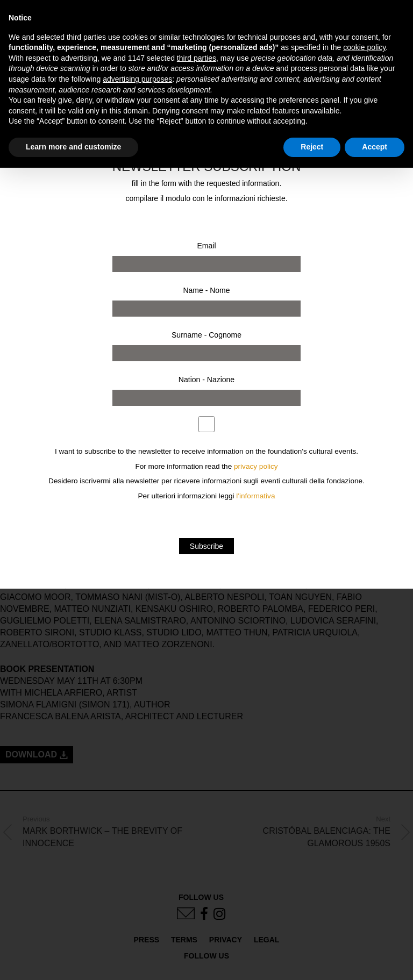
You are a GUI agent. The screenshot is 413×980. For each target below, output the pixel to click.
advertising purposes (137, 79)
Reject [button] (312, 147)
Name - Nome (206, 290)
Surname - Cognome (206, 335)
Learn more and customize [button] (73, 147)
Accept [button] (375, 147)
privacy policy (256, 466)
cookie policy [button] (364, 47)
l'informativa (255, 496)
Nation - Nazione (206, 380)
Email (206, 246)
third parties (197, 58)
